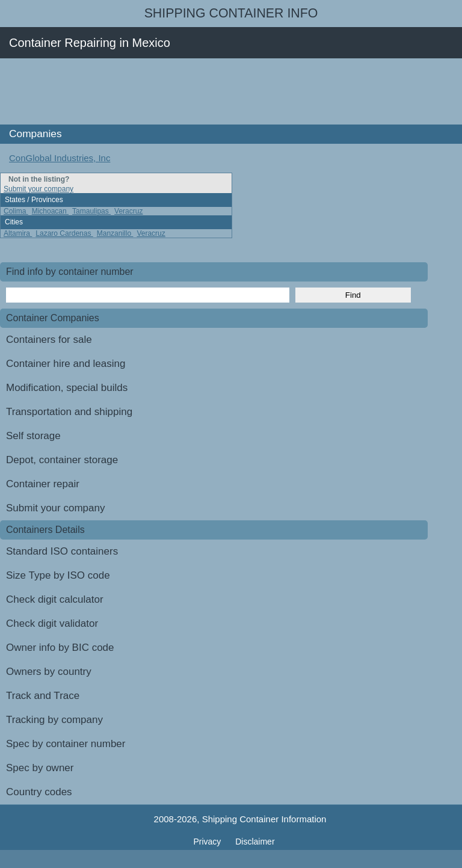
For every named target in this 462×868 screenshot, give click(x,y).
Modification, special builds (67, 388)
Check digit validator (52, 623)
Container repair (43, 484)
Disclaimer (255, 842)
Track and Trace (43, 696)
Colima (16, 211)
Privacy (208, 842)
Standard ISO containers (62, 551)
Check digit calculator (55, 599)
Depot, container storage (62, 460)
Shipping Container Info (231, 13)
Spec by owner (40, 768)
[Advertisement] (219, 91)
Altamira (18, 233)
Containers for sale (49, 340)
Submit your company (38, 189)
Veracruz (128, 211)
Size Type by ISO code (58, 575)
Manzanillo (115, 233)
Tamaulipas (91, 211)
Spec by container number (66, 744)
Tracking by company (54, 720)
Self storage (33, 436)
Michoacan (50, 211)
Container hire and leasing (66, 364)
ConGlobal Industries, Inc (60, 158)
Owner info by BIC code (60, 648)
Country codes (39, 792)
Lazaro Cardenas (64, 233)
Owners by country (49, 672)
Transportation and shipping (69, 412)
